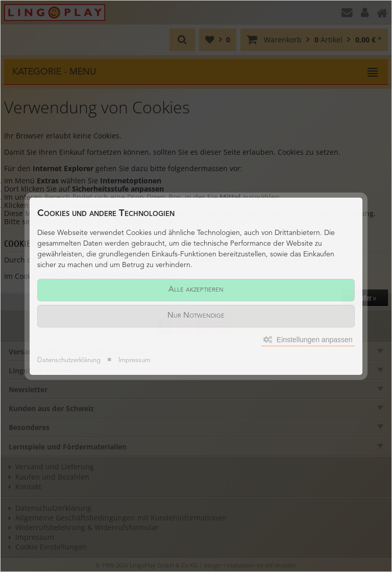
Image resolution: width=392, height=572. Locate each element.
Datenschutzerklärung (69, 360)
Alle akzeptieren (196, 290)
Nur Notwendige (196, 316)
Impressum (134, 360)
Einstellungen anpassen (308, 340)
